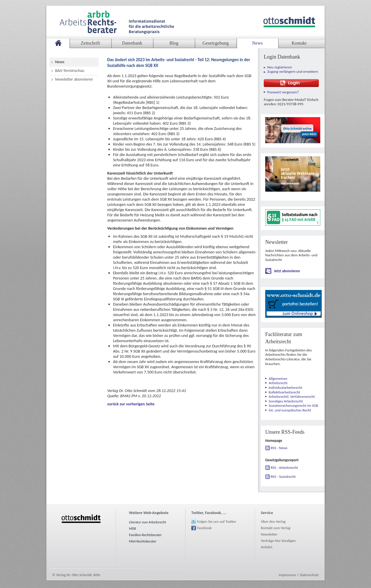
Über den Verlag (273, 521)
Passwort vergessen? (283, 92)
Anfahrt (267, 547)
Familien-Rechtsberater (145, 535)
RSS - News (279, 448)
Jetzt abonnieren (287, 271)
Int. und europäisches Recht (290, 410)
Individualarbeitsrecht (285, 388)
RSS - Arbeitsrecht (284, 468)
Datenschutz (309, 575)
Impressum (287, 575)
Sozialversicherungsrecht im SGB (293, 405)
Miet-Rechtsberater (143, 541)
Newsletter (269, 534)
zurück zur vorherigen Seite (131, 404)
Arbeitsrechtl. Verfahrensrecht (292, 396)
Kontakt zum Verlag (276, 528)
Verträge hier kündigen (278, 541)
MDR (132, 529)
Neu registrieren (280, 67)
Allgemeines (278, 379)
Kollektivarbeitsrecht (284, 392)
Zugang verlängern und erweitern (293, 71)
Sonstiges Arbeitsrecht (286, 401)
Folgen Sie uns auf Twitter (217, 521)
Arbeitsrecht (278, 383)
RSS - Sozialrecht (283, 477)
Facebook (204, 528)
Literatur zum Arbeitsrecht (148, 522)
